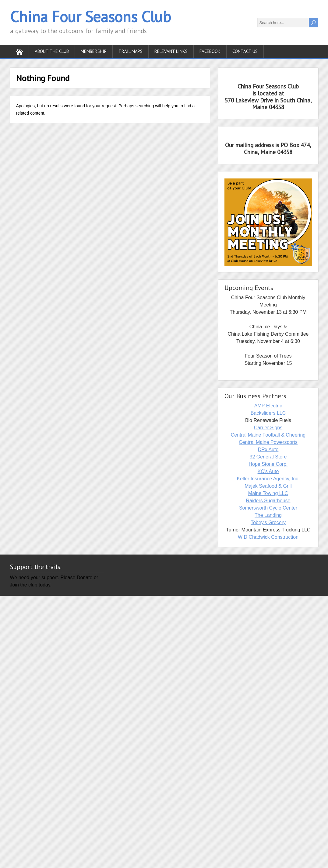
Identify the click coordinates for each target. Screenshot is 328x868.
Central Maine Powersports (268, 442)
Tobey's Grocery (268, 522)
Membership (94, 51)
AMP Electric (268, 406)
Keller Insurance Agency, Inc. (268, 479)
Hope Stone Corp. (268, 464)
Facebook (210, 51)
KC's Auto (268, 471)
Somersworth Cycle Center (268, 508)
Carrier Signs (268, 428)
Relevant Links (171, 51)
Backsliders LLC (268, 413)
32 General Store (268, 457)
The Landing (268, 515)
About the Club (52, 51)
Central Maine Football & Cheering (268, 435)
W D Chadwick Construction (268, 537)
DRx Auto (268, 450)
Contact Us (245, 51)
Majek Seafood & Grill (268, 486)
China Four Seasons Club (90, 17)
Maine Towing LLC (268, 493)
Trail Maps (130, 51)
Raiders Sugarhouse (268, 501)
